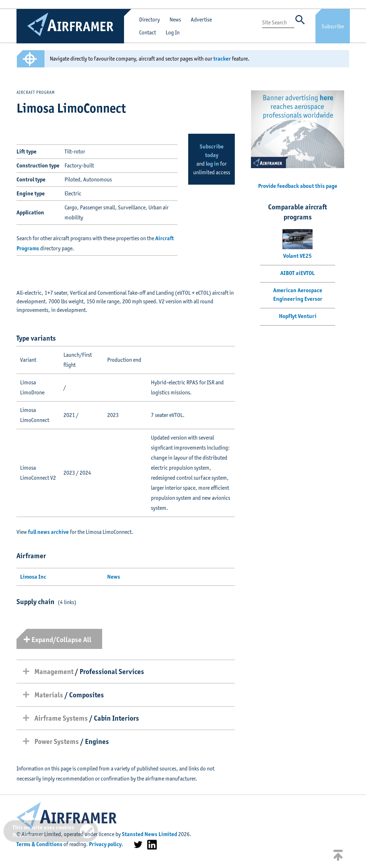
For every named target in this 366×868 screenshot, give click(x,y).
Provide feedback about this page (298, 186)
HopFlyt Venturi (298, 316)
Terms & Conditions (39, 844)
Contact (148, 32)
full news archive (48, 532)
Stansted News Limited (149, 834)
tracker (222, 59)
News (175, 20)
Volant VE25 (298, 256)
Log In (173, 32)
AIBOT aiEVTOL (298, 273)
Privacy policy (105, 844)
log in (212, 164)
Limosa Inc (33, 577)
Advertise (201, 20)
